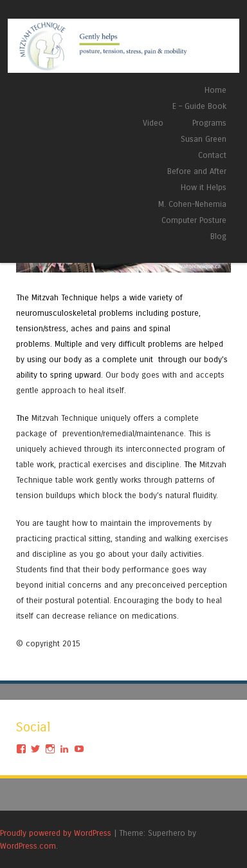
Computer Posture (194, 220)
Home (215, 90)
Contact (212, 155)
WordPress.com (28, 846)
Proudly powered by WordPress (56, 833)
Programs (209, 123)
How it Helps (204, 187)
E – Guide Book (199, 106)
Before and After (197, 171)
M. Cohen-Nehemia (192, 204)
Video (153, 123)
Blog (218, 236)
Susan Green (204, 139)
